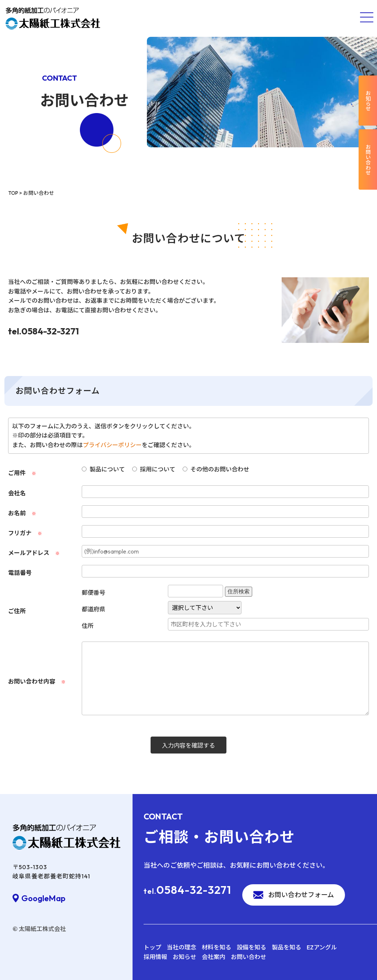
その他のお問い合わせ (216, 469)
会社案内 (214, 957)
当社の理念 (182, 947)
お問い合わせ (249, 957)
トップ (152, 947)
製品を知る (286, 947)
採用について (154, 469)
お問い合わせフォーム (301, 895)
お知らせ (184, 957)
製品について (103, 469)
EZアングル (322, 947)
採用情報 (155, 957)
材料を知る (216, 947)
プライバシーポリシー (112, 445)
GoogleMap (43, 898)
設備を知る (251, 947)
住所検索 (239, 591)
